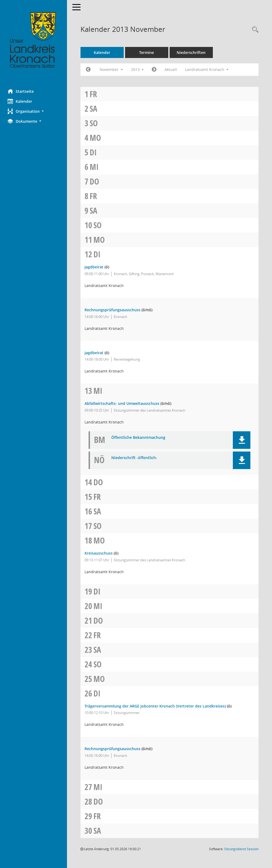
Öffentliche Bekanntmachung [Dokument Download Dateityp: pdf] (139, 438)
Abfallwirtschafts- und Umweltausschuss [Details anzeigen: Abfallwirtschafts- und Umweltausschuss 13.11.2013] (122, 403)
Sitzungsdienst (241, 849)
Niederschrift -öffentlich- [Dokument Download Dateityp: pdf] (135, 458)
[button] (34, 111)
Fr (94, 94)
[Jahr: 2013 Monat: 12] (155, 70)
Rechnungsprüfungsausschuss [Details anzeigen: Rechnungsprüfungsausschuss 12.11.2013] (113, 310)
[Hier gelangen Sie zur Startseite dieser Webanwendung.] (34, 40)
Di (94, 152)
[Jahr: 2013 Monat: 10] (89, 70)
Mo (96, 138)
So (94, 123)
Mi (95, 167)
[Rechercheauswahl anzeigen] (254, 30)
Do (95, 181)
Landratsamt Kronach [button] (208, 69)
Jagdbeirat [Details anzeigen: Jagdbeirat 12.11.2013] (95, 267)
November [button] (112, 69)
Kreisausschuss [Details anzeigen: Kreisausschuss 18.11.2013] (99, 553)
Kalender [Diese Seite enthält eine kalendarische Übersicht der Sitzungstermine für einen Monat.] (20, 101)
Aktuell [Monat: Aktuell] (172, 69)
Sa (94, 109)
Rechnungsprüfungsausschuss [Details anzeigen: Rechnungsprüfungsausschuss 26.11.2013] (113, 749)
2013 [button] (138, 69)
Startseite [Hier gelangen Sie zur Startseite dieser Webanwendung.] (21, 91)
